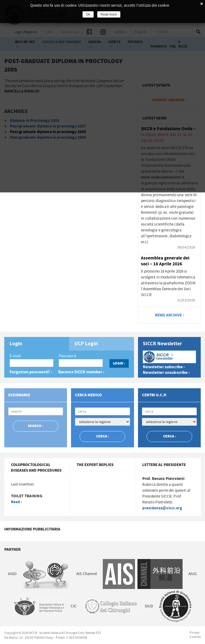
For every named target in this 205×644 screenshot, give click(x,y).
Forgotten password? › (31, 372)
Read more (109, 14)
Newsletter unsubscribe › (166, 373)
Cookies (195, 637)
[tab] (37, 344)
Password (68, 356)
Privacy (195, 633)
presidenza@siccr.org (162, 508)
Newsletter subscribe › (164, 367)
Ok (88, 14)
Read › (17, 502)
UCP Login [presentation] (86, 344)
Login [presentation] (16, 344)
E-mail (15, 356)
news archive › (169, 315)
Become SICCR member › (81, 372)
